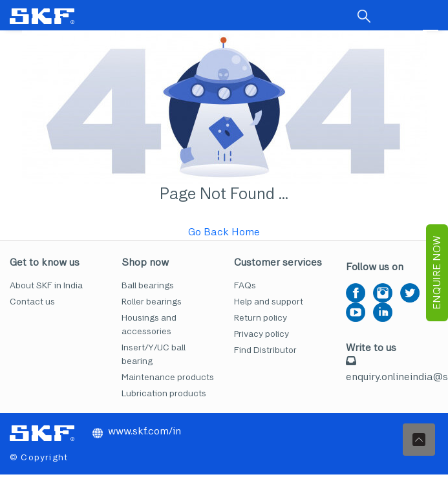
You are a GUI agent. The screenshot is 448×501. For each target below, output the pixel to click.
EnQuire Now (437, 273)
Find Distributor (265, 350)
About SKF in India (46, 285)
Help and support (269, 302)
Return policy (261, 318)
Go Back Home (224, 232)
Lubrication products (164, 393)
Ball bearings (148, 285)
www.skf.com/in (137, 431)
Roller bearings (152, 302)
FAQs (245, 285)
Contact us (32, 302)
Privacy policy (261, 334)
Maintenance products (168, 377)
